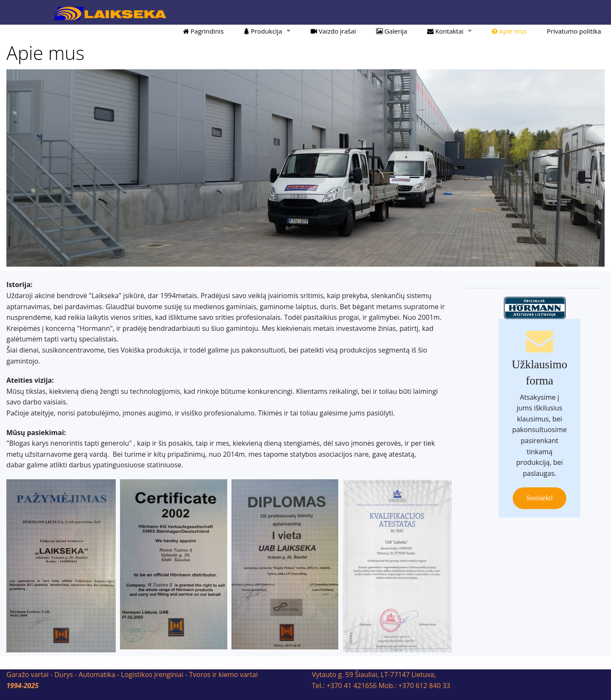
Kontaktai (445, 31)
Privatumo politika (574, 31)
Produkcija (263, 31)
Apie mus (509, 31)
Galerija (392, 31)
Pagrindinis (203, 31)
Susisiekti (540, 498)
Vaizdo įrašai (333, 31)
